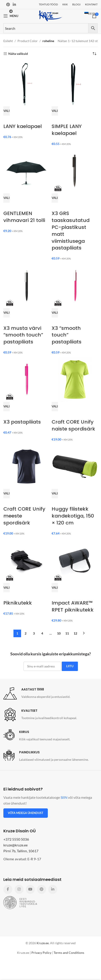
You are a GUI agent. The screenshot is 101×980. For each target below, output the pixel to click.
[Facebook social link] (8, 889)
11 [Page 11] (67, 633)
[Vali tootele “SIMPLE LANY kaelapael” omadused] (55, 111)
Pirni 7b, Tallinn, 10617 (21, 851)
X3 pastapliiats (22, 422)
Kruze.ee (43, 943)
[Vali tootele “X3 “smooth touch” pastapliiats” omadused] (55, 313)
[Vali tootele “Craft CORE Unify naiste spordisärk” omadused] (55, 407)
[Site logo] (50, 16)
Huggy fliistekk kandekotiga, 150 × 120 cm (73, 516)
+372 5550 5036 (16, 839)
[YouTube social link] (30, 889)
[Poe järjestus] (94, 54)
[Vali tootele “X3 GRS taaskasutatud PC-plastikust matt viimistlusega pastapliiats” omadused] (55, 198)
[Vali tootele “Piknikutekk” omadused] (7, 588)
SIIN (64, 797)
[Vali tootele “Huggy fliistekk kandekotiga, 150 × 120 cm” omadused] (55, 494)
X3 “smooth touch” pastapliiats (67, 335)
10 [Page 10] (59, 633)
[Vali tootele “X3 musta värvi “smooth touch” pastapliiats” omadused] (7, 313)
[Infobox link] (37, 693)
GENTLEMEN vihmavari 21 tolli (24, 217)
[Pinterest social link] (8, 4)
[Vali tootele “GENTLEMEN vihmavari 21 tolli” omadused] (7, 198)
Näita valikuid (18, 54)
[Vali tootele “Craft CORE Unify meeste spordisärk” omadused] (7, 494)
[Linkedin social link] (14, 4)
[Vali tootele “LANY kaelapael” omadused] (7, 111)
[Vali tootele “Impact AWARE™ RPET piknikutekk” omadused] (55, 588)
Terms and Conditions (69, 953)
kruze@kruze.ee (15, 845)
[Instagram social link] (19, 889)
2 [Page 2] (26, 633)
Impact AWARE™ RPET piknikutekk (73, 606)
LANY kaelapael (23, 126)
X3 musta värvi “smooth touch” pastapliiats (23, 335)
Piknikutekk (18, 603)
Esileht (8, 41)
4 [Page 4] (42, 633)
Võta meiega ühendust (26, 813)
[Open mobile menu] (11, 16)
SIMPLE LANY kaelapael (67, 130)
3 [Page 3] (34, 633)
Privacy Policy (41, 953)
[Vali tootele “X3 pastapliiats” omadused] (7, 407)
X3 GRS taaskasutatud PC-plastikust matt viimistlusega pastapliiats (71, 231)
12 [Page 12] (75, 633)
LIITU (70, 666)
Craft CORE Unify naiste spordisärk (73, 425)
